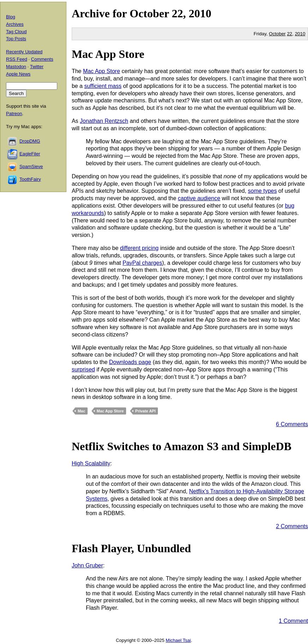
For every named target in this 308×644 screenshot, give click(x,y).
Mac (81, 411)
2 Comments (292, 526)
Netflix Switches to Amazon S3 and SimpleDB (182, 446)
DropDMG (30, 141)
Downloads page (130, 362)
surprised (83, 369)
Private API (146, 411)
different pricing (139, 248)
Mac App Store (108, 54)
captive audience (199, 198)
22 (289, 34)
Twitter (37, 67)
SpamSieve (31, 166)
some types (262, 191)
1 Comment (293, 621)
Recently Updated (24, 52)
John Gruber (87, 565)
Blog (11, 17)
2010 (200, 13)
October (149, 13)
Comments (42, 59)
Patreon (14, 114)
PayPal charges (142, 263)
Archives (15, 24)
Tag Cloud (16, 32)
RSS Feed (17, 59)
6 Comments (292, 424)
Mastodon (16, 67)
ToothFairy (30, 179)
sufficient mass (103, 86)
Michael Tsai (178, 640)
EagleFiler (30, 154)
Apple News (18, 74)
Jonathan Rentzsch (104, 121)
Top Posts (16, 39)
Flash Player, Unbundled (131, 548)
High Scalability (91, 463)
